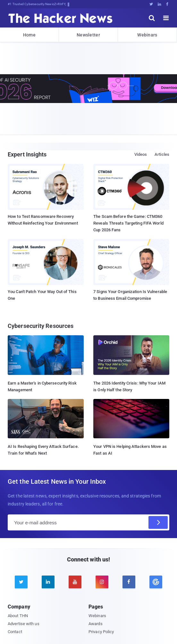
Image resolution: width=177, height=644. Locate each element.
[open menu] (166, 18)
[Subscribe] (158, 522)
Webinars (147, 35)
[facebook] (129, 582)
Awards (96, 624)
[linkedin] (48, 582)
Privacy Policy (101, 632)
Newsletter (88, 35)
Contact (15, 632)
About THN (18, 616)
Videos (141, 154)
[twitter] (21, 582)
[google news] (156, 582)
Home (29, 35)
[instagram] (102, 582)
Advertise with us (24, 624)
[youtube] (75, 582)
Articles (162, 154)
